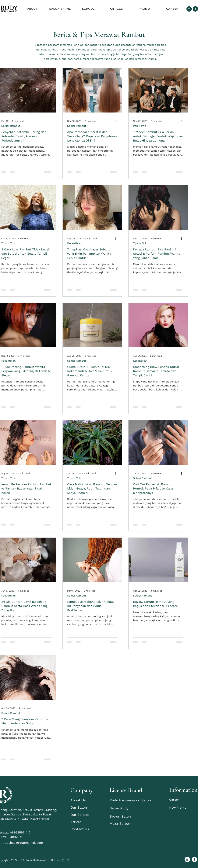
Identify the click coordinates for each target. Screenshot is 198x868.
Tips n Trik (8, 243)
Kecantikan (74, 243)
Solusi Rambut (11, 126)
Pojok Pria (140, 126)
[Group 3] (189, 9)
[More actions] (51, 121)
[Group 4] (195, 9)
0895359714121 (21, 832)
